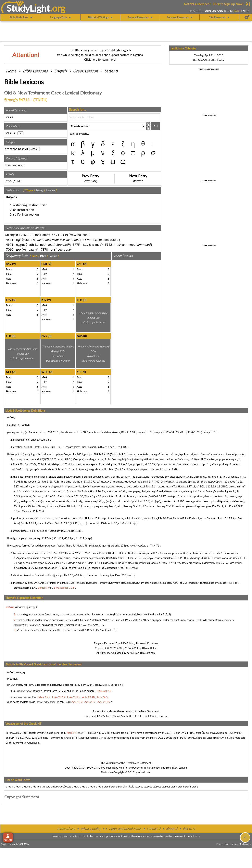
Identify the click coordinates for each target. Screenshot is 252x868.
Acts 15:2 (95, 630)
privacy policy (91, 829)
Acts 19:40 (140, 620)
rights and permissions (125, 829)
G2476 (34, 149)
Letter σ (111, 71)
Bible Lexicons (35, 71)
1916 (22, 235)
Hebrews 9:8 (145, 614)
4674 (86, 239)
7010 (10, 249)
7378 (44, 249)
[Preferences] (247, 17)
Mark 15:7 (108, 620)
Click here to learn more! (100, 59)
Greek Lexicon (85, 71)
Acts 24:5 (98, 625)
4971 (10, 244)
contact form (193, 836)
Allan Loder (144, 772)
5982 (108, 244)
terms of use (66, 829)
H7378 (78, 685)
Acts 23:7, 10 (110, 630)
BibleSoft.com (148, 653)
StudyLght (28, 8)
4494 (56, 235)
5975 (76, 244)
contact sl (154, 829)
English (60, 71)
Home (11, 71)
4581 (10, 239)
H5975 (32, 685)
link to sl (189, 829)
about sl (172, 829)
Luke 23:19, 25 (123, 620)
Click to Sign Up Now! (228, 4)
